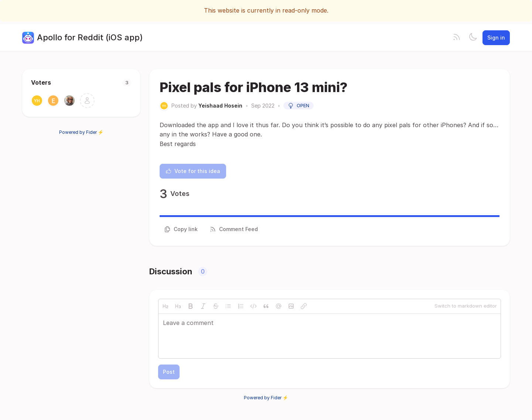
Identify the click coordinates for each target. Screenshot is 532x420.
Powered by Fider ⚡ (81, 132)
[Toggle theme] (473, 38)
